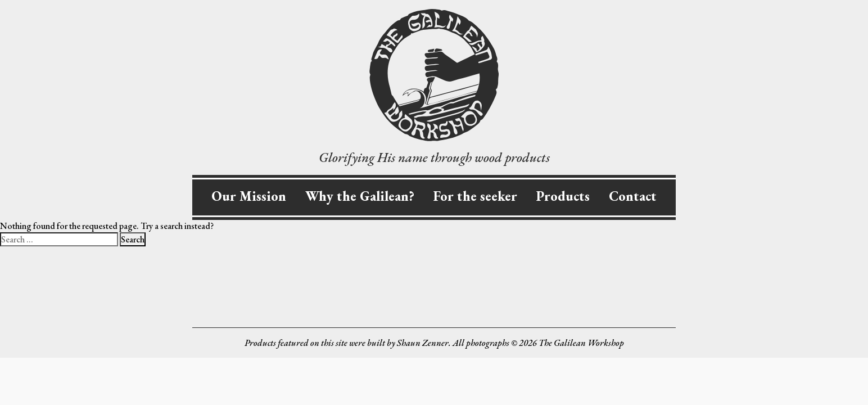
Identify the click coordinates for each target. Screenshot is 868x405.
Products (563, 196)
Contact (633, 196)
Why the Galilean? (360, 196)
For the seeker (475, 196)
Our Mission (249, 196)
